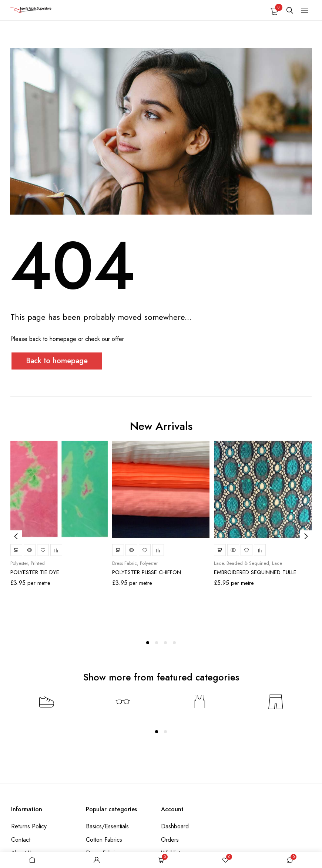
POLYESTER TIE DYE (35, 572)
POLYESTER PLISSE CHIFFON (147, 572)
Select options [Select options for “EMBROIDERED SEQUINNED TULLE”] (220, 550)
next (306, 536)
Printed (38, 563)
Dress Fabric (125, 563)
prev (16, 536)
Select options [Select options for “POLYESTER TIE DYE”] (16, 550)
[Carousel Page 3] (165, 643)
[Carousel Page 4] (174, 643)
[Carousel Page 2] (157, 643)
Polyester (19, 563)
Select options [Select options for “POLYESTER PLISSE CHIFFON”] (118, 550)
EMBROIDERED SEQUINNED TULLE (255, 572)
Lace (277, 563)
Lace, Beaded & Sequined (241, 563)
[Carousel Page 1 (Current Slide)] (148, 643)
